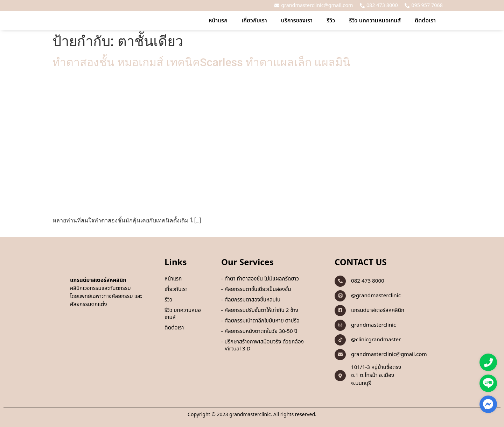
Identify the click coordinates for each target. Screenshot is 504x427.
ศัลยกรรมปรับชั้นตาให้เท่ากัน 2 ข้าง (261, 311)
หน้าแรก (218, 21)
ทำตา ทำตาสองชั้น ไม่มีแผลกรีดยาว (262, 279)
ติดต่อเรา (425, 21)
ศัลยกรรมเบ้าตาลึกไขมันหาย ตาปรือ (262, 321)
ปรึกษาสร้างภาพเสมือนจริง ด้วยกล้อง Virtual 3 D (264, 346)
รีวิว (331, 21)
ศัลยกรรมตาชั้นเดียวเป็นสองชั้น (258, 290)
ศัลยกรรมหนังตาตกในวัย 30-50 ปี (261, 332)
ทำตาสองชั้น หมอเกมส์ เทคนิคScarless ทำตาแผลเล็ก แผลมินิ (201, 62)
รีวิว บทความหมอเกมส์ (375, 21)
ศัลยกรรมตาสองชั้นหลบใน (252, 300)
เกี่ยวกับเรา (254, 21)
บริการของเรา (297, 21)
